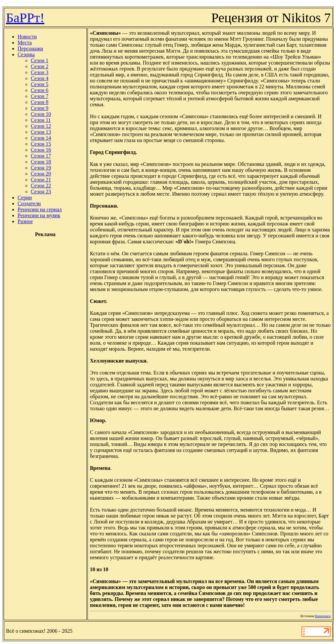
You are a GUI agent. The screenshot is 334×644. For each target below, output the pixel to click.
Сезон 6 (40, 90)
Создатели (29, 203)
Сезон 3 (40, 72)
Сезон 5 (40, 84)
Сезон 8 (40, 102)
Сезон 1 (40, 60)
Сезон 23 (41, 192)
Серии (25, 198)
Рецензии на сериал (40, 209)
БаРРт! (25, 18)
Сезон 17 (41, 156)
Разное (25, 221)
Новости (27, 37)
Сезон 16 (41, 150)
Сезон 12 (41, 126)
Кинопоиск (323, 616)
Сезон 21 (41, 180)
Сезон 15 (41, 144)
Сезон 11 (41, 120)
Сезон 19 (41, 168)
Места (25, 43)
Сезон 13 (41, 132)
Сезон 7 (40, 96)
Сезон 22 (41, 186)
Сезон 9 (40, 108)
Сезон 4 (40, 78)
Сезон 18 (41, 162)
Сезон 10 (41, 114)
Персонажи (30, 49)
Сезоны (26, 54)
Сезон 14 (41, 138)
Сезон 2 (40, 66)
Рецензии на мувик (39, 215)
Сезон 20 (41, 174)
